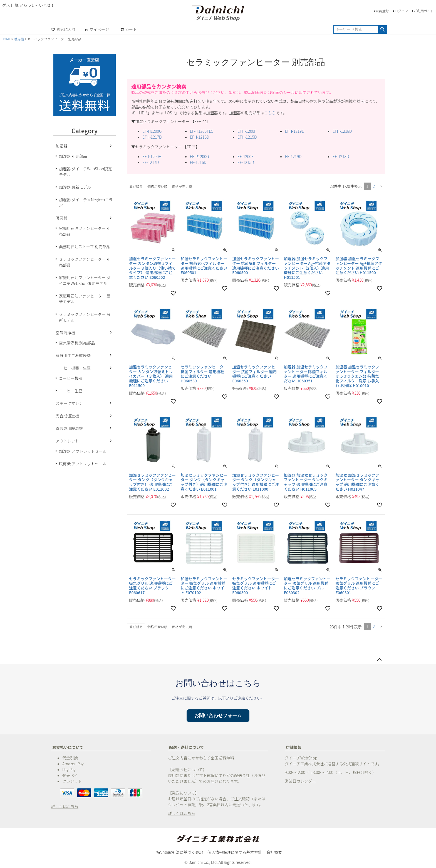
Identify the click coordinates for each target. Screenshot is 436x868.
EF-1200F (246, 156)
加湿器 (61, 146)
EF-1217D (151, 162)
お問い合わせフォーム (218, 716)
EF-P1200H (152, 156)
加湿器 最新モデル (75, 187)
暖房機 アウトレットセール (83, 464)
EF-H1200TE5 (202, 131)
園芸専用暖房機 (69, 428)
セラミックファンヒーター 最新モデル (85, 317)
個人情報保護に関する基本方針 (235, 852)
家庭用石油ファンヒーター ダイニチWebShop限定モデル (85, 280)
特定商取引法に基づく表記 (180, 852)
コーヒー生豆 (71, 391)
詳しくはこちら (65, 806)
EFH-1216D (200, 137)
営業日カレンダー (300, 781)
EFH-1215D (247, 137)
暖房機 (19, 39)
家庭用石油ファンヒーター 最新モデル (85, 299)
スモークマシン (69, 403)
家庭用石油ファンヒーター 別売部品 (85, 231)
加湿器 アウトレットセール (83, 451)
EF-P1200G (199, 156)
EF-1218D (341, 156)
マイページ (97, 29)
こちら (270, 113)
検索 (382, 29)
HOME (6, 39)
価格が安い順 (157, 186)
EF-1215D (246, 162)
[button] (381, 187)
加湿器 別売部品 (73, 156)
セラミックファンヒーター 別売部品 (85, 262)
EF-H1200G (152, 131)
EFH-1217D (152, 137)
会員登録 (382, 11)
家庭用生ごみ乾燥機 (73, 355)
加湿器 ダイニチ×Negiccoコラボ (86, 202)
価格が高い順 (182, 186)
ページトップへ (379, 660)
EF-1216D (198, 162)
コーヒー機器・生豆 (73, 368)
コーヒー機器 (71, 378)
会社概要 (274, 852)
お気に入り (63, 29)
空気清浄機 (65, 333)
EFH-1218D (342, 131)
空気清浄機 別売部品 (77, 343)
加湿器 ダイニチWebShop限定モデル (85, 172)
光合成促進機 (67, 416)
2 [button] (374, 186)
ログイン (401, 11)
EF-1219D (293, 156)
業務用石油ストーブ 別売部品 (85, 247)
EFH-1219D (295, 131)
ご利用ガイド (424, 11)
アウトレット (67, 441)
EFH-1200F (247, 131)
